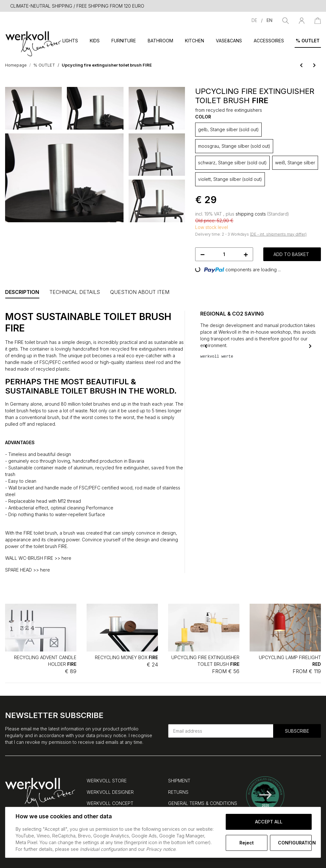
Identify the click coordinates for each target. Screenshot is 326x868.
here (66, 558)
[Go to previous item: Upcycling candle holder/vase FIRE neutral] (301, 65)
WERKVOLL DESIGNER (110, 792)
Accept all (269, 822)
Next (310, 346)
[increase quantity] (246, 254)
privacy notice (111, 735)
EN (269, 20)
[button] (302, 20)
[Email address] (221, 731)
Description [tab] (22, 292)
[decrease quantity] (202, 254)
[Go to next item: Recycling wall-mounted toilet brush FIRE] (314, 65)
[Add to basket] (10, 83)
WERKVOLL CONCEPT (110, 803)
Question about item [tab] (140, 292)
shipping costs (251, 214)
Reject (247, 843)
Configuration (295, 843)
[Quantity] (224, 254)
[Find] (286, 20)
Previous (206, 346)
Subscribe (297, 731)
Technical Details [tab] (75, 292)
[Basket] (318, 20)
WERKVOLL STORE (107, 781)
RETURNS (178, 792)
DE (255, 20)
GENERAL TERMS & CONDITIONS (203, 803)
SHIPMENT (179, 781)
